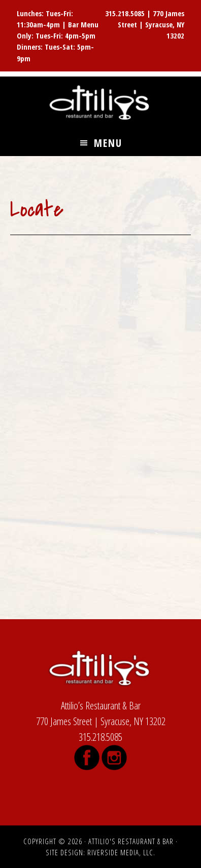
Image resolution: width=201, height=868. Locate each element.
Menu (108, 143)
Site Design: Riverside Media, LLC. (100, 852)
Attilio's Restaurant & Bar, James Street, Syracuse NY (100, 103)
